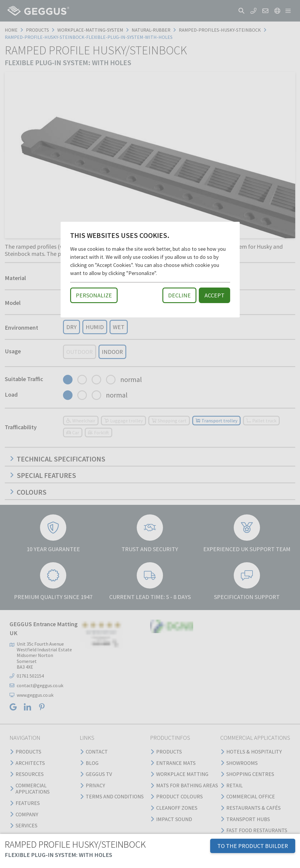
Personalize (94, 295)
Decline (179, 295)
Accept (214, 295)
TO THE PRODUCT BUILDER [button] (253, 846)
